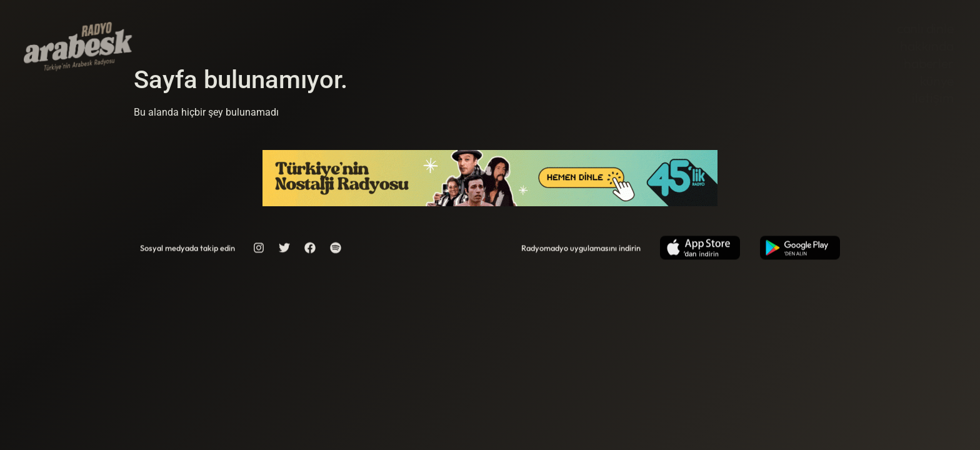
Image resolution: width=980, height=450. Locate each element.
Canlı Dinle (925, 28)
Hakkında (927, 46)
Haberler (928, 63)
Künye (937, 81)
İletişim (932, 98)
